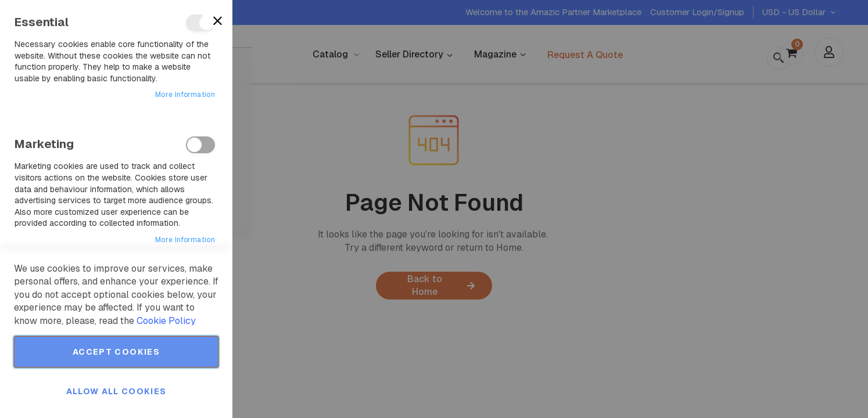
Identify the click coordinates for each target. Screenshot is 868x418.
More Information (185, 95)
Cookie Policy (166, 321)
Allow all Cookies (116, 391)
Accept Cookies (116, 352)
